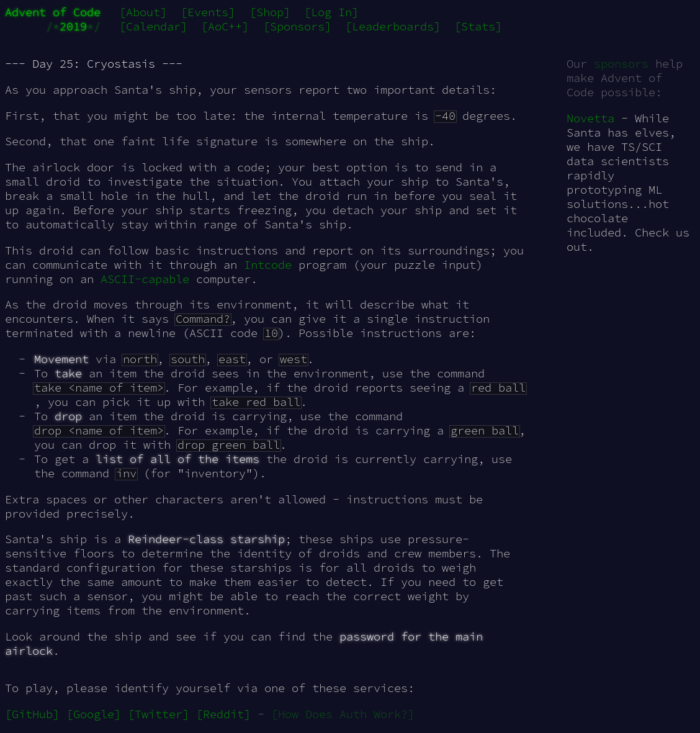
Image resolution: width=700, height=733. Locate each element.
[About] (143, 12)
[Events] (208, 12)
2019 (73, 26)
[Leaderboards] (393, 26)
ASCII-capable (145, 279)
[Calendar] (153, 26)
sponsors (621, 64)
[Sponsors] (297, 26)
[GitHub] (32, 714)
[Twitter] (159, 714)
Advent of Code (53, 12)
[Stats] (478, 26)
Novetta (590, 118)
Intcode (268, 265)
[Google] (94, 714)
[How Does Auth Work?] (343, 714)
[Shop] (270, 12)
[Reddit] (223, 714)
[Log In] (331, 12)
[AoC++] (225, 26)
